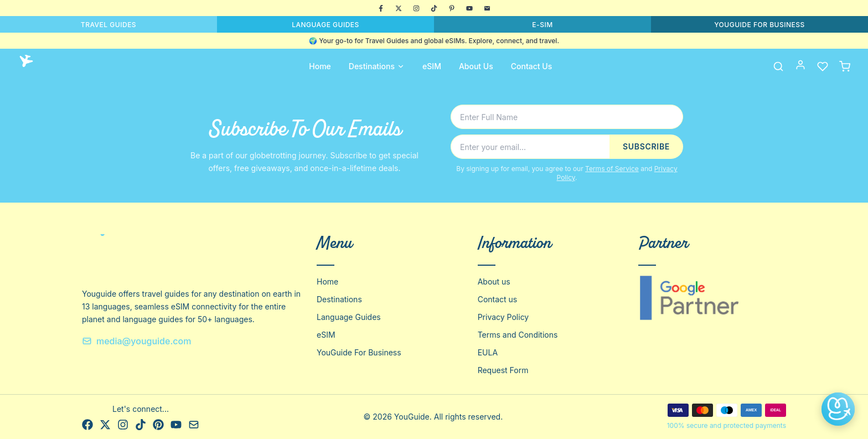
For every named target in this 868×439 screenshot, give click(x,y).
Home (320, 66)
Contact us (498, 299)
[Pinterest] (452, 8)
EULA (488, 352)
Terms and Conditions (518, 335)
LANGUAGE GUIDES (325, 25)
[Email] (487, 8)
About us (494, 282)
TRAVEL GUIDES (108, 25)
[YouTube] (469, 8)
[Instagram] (416, 8)
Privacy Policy (503, 317)
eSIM (432, 66)
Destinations (377, 66)
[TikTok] (434, 8)
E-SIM (542, 25)
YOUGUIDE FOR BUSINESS (759, 25)
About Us (476, 66)
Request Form (503, 370)
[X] (399, 8)
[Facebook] (381, 8)
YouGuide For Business (359, 352)
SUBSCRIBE (646, 146)
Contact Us (531, 66)
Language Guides (349, 317)
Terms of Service (612, 169)
